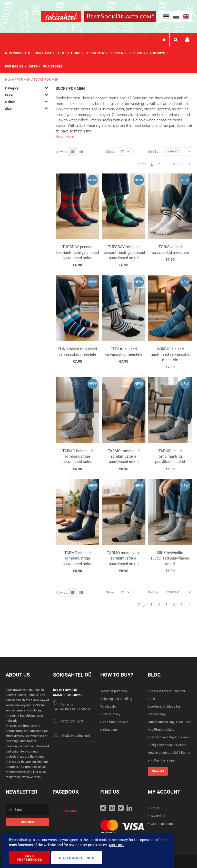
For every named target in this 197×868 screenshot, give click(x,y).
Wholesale (108, 706)
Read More (65, 137)
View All (158, 771)
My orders (158, 816)
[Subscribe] (27, 822)
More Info (117, 845)
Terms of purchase (114, 691)
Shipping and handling (116, 699)
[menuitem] (20, 53)
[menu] (98, 60)
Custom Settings (77, 858)
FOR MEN (24, 79)
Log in (155, 808)
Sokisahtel (70, 811)
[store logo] (61, 17)
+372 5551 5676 (72, 721)
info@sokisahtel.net (75, 735)
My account (187, 40)
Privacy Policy (110, 714)
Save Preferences (29, 858)
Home (10, 79)
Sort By (153, 151)
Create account (162, 824)
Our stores (53, 66)
